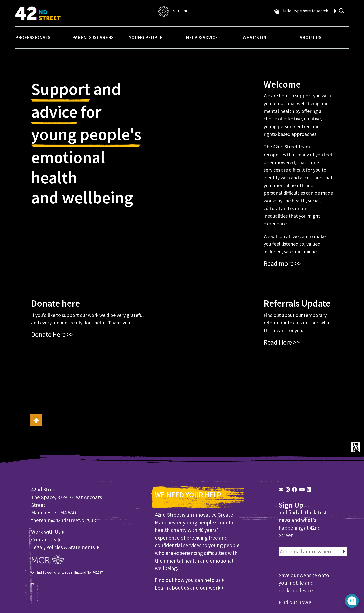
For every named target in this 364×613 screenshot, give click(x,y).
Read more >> (283, 263)
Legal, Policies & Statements (65, 547)
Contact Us (44, 540)
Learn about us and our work (189, 588)
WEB (34, 584)
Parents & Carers (93, 37)
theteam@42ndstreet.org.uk (64, 520)
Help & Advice (202, 37)
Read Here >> (282, 342)
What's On (255, 37)
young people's (86, 136)
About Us (311, 37)
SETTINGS (174, 11)
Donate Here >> (52, 334)
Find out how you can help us (189, 580)
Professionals (33, 37)
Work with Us (47, 532)
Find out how (295, 602)
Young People (146, 37)
